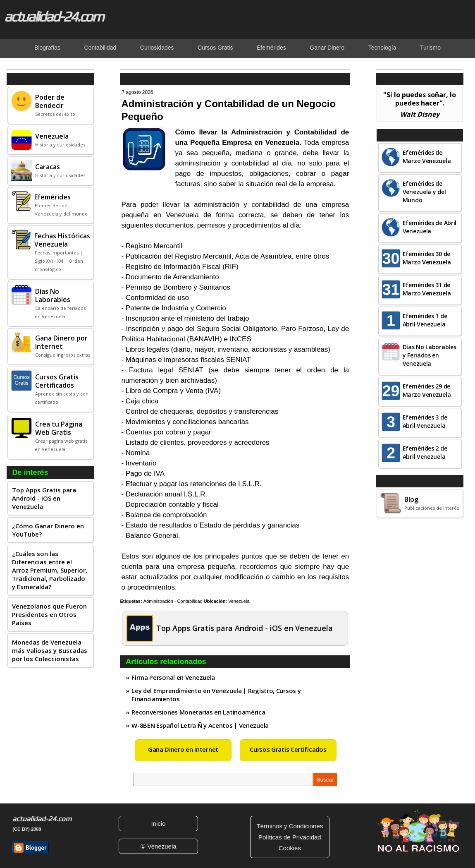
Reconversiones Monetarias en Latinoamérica (198, 712)
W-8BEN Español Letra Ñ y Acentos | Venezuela (200, 725)
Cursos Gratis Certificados (288, 749)
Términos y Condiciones (290, 826)
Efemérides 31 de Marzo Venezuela (427, 289)
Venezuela (239, 601)
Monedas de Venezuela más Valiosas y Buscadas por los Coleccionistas (50, 650)
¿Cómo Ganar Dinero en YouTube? (48, 530)
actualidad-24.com (54, 17)
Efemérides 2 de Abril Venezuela (425, 452)
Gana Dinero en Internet (183, 749)
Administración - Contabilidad (173, 601)
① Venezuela (158, 846)
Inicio (159, 824)
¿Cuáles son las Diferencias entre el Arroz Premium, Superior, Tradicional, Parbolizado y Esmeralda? (50, 570)
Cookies (290, 848)
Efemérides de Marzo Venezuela (427, 157)
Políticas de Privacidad (290, 837)
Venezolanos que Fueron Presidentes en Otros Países (49, 614)
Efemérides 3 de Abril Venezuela (425, 421)
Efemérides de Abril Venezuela (430, 227)
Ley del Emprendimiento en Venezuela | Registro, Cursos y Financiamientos (216, 695)
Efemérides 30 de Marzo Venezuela (427, 258)
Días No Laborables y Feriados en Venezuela (430, 355)
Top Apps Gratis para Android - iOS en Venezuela (44, 498)
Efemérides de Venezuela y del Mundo (424, 192)
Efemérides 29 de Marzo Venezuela (427, 390)
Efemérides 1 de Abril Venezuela (425, 320)
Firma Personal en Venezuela (173, 677)
